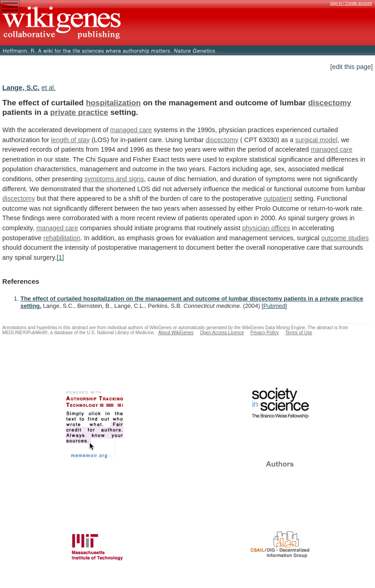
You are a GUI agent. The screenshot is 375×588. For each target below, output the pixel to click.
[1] (60, 257)
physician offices (266, 228)
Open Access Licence (222, 333)
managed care (131, 130)
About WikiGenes (176, 333)
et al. (48, 88)
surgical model (316, 140)
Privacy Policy (264, 333)
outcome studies (345, 238)
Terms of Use (299, 333)
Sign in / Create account (351, 3)
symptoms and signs (114, 179)
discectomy (330, 103)
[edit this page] (351, 67)
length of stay (70, 140)
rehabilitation (62, 238)
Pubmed (274, 306)
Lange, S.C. (21, 87)
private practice (79, 112)
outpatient (278, 198)
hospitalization (113, 103)
